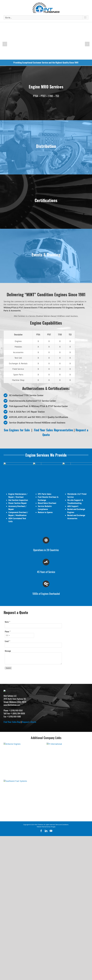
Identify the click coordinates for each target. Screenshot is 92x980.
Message (8, 662)
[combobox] (8, 647)
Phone (7, 643)
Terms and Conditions (62, 888)
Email (7, 652)
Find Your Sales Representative (53, 430)
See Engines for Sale (17, 430)
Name (7, 633)
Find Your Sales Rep (12, 785)
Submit (8, 679)
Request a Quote (29, 785)
